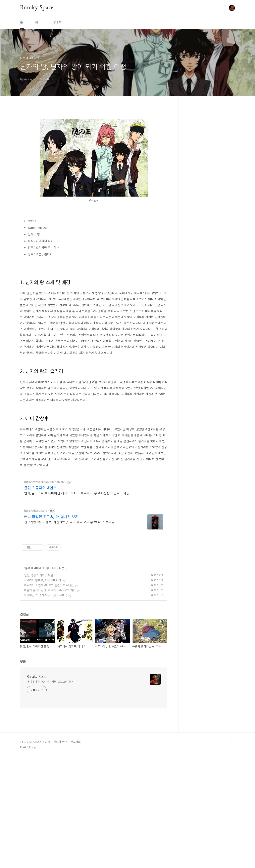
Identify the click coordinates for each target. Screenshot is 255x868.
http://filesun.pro (36, 511)
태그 (38, 22)
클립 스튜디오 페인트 (40, 488)
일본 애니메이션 (34, 568)
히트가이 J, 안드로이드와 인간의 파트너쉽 (49, 585)
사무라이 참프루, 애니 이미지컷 (43, 580)
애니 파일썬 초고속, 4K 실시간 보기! (52, 516)
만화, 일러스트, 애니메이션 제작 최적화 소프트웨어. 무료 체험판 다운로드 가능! (77, 493)
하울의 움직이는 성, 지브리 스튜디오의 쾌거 (50, 590)
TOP (232, 743)
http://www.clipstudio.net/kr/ (44, 482)
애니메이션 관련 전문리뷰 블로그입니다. (50, 682)
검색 (223, 8)
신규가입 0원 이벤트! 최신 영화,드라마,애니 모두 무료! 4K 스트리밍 (69, 522)
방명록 (57, 22)
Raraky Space (37, 8)
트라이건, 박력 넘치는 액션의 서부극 (46, 595)
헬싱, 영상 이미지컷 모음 (39, 575)
